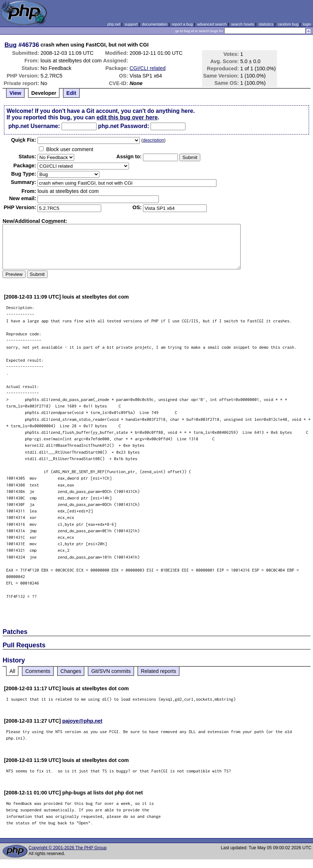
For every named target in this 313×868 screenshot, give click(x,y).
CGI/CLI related (148, 68)
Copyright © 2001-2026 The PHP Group (68, 848)
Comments (38, 671)
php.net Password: (124, 126)
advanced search (212, 24)
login (307, 24)
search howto (242, 24)
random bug (288, 24)
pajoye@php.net (82, 721)
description (153, 140)
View (15, 93)
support (131, 24)
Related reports (158, 671)
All (12, 671)
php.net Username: (34, 126)
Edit (71, 93)
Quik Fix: (24, 140)
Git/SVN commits (111, 671)
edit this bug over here (127, 117)
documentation (155, 24)
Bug (11, 45)
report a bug (182, 24)
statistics (266, 24)
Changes (71, 671)
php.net (114, 24)
